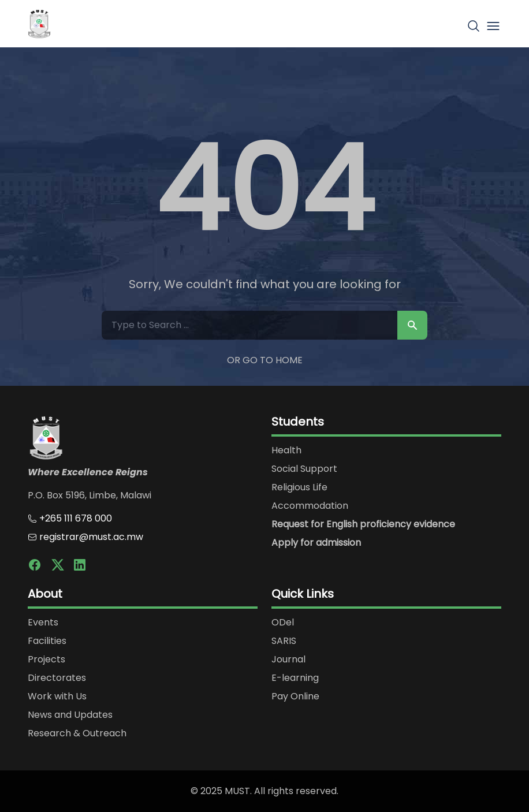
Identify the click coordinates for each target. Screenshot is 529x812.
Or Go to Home (265, 360)
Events (43, 622)
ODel (283, 622)
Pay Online (295, 696)
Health (286, 450)
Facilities (47, 641)
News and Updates (70, 715)
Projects (46, 659)
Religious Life (299, 487)
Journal (288, 659)
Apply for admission (316, 543)
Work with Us (57, 696)
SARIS (284, 641)
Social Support (304, 469)
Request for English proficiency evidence (363, 524)
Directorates (57, 678)
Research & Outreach (77, 733)
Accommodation (310, 506)
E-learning (295, 678)
